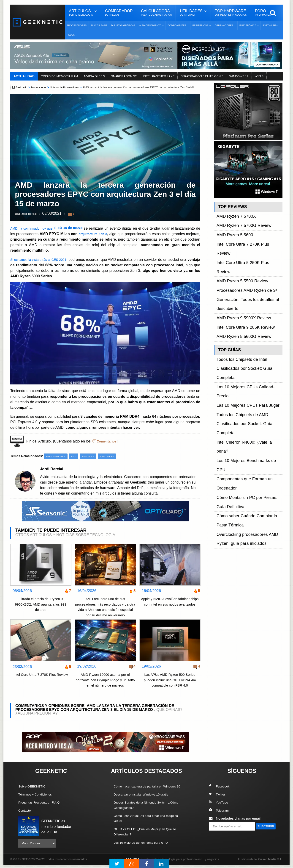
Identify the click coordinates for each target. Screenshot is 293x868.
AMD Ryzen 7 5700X (233, 214)
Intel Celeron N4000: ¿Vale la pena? (245, 322)
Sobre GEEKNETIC (34, 787)
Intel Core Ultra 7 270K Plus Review (41, 678)
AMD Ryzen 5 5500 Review (238, 241)
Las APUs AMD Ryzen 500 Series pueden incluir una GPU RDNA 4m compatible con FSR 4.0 (170, 680)
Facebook (220, 787)
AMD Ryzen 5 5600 (232, 225)
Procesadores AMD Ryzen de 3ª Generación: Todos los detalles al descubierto (242, 251)
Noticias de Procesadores (70, 87)
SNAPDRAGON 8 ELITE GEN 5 (202, 76)
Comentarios (108, 441)
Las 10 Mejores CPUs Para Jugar (243, 306)
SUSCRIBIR (220, 835)
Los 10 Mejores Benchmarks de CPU (246, 327)
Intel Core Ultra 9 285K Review (241, 267)
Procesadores (77, 26)
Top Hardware (231, 13)
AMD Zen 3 (92, 456)
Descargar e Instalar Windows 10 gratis (145, 800)
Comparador (119, 13)
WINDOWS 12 (239, 76)
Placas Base (99, 26)
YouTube (219, 803)
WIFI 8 (259, 76)
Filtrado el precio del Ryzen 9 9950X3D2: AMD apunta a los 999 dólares (41, 605)
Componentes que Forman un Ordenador (249, 332)
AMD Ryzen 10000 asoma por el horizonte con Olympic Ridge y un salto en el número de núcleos (105, 680)
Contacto (25, 811)
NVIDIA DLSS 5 (94, 76)
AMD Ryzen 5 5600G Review (239, 272)
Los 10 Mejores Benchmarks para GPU (144, 848)
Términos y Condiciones (37, 795)
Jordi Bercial (32, 214)
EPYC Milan (113, 456)
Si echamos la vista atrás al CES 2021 (43, 259)
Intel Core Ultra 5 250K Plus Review (245, 235)
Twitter (218, 795)
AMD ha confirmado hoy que (50, 228)
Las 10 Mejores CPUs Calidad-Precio (246, 301)
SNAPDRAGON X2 (124, 76)
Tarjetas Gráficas (123, 26)
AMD (77, 456)
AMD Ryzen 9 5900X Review (239, 261)
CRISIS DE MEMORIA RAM (59, 76)
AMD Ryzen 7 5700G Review (239, 220)
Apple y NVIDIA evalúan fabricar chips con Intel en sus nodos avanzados (170, 605)
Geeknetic (23, 87)
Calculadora (156, 13)
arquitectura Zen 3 (103, 234)
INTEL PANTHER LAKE (159, 76)
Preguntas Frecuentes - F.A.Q (42, 803)
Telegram (220, 811)
